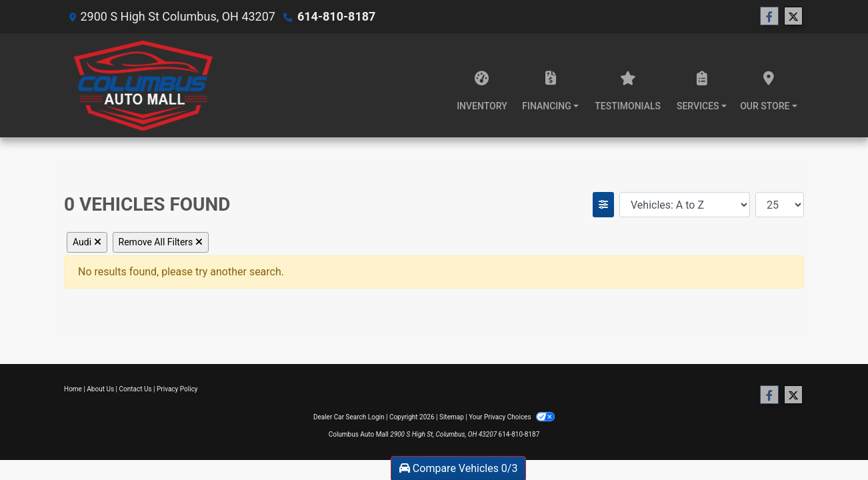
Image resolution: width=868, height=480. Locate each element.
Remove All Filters (161, 242)
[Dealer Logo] (144, 85)
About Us (100, 389)
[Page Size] (780, 205)
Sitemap (452, 417)
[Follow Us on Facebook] (769, 17)
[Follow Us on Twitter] (793, 17)
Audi (87, 242)
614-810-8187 (336, 16)
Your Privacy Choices (512, 417)
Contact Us (136, 389)
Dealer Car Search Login (349, 417)
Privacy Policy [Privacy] (177, 389)
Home (73, 389)
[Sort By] (685, 205)
